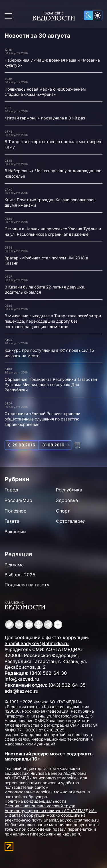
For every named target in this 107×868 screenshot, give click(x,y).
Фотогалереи (71, 521)
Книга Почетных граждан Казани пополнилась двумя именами (50, 202)
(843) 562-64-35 (67, 685)
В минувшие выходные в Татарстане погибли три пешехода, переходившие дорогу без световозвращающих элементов (53, 321)
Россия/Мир (18, 500)
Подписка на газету (27, 585)
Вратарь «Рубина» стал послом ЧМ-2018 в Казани (46, 261)
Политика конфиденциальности (35, 801)
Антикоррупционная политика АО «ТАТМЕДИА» (51, 811)
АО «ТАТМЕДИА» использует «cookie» (42, 778)
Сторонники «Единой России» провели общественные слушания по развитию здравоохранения (42, 419)
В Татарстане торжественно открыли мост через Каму (53, 144)
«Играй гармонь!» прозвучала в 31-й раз (45, 118)
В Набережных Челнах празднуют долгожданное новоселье (53, 173)
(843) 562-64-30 (48, 673)
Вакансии (15, 532)
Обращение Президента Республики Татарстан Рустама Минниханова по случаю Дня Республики (51, 385)
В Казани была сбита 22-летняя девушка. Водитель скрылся (45, 290)
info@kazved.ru (22, 679)
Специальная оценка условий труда (40, 806)
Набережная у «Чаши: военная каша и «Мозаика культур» (52, 63)
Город (11, 490)
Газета (12, 521)
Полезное (15, 511)
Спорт (63, 511)
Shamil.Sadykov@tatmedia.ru (37, 643)
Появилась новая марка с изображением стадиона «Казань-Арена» (45, 92)
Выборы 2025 (20, 575)
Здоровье (67, 500)
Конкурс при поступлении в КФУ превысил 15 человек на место (49, 353)
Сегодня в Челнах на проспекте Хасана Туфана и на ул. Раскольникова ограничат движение (53, 231)
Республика (69, 490)
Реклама (14, 565)
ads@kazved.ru (22, 691)
